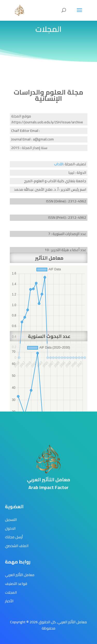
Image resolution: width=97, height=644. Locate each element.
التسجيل (11, 520)
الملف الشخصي (17, 546)
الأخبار (9, 601)
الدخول (10, 528)
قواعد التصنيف (16, 584)
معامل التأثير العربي (20, 575)
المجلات (11, 592)
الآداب (59, 164)
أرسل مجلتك (14, 537)
